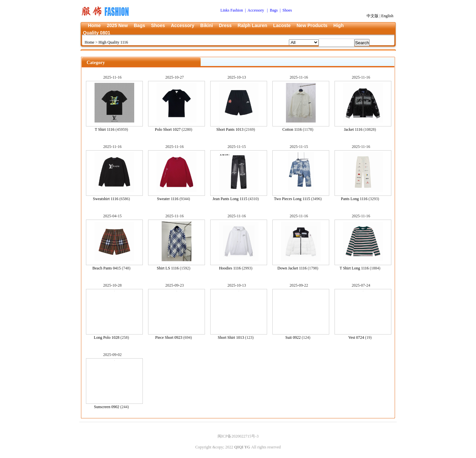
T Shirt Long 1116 (354, 268)
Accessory (183, 25)
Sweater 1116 (168, 199)
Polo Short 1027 (168, 129)
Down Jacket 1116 (292, 268)
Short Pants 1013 (230, 129)
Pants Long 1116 (354, 199)
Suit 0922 (293, 337)
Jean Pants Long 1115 (230, 199)
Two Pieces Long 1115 (292, 199)
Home (94, 25)
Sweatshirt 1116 (106, 199)
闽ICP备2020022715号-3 (238, 436)
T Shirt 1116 (105, 129)
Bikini (207, 25)
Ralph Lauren (252, 25)
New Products (312, 25)
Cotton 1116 (292, 129)
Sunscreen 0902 (106, 407)
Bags (139, 25)
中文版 (373, 16)
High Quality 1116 (113, 42)
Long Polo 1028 (107, 337)
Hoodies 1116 (230, 268)
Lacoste (282, 25)
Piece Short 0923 (169, 337)
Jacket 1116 (353, 129)
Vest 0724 (356, 337)
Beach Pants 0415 (107, 268)
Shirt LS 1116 (168, 268)
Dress (225, 25)
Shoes (158, 25)
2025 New (117, 25)
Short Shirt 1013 (231, 337)
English (387, 16)
